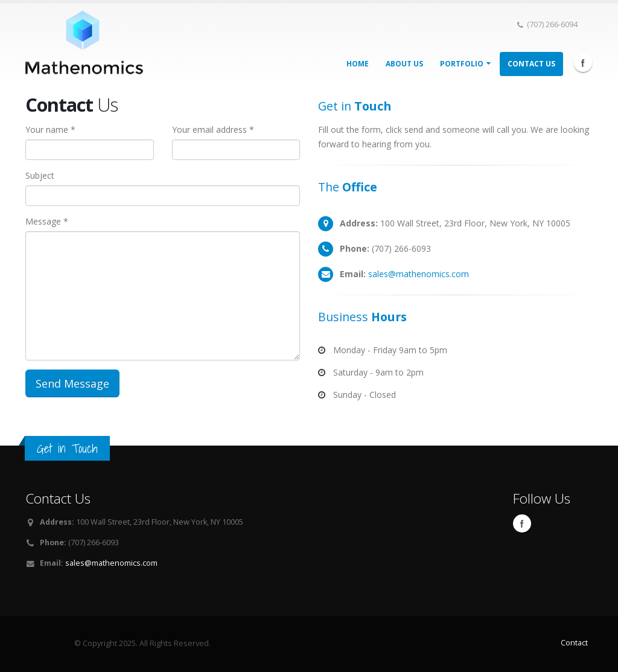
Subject (40, 175)
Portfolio (465, 64)
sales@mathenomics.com (419, 274)
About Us (404, 64)
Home (358, 64)
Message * (47, 221)
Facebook (583, 63)
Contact (574, 643)
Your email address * (213, 130)
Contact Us (531, 64)
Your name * (50, 130)
